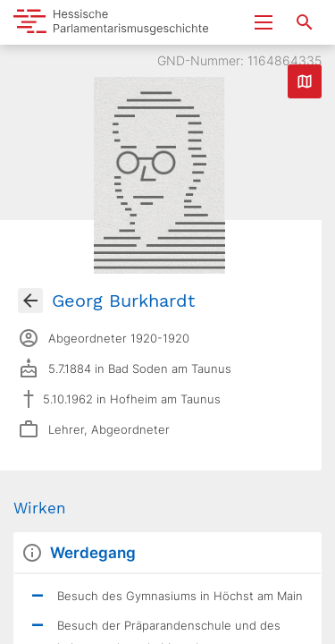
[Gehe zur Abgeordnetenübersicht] (30, 301)
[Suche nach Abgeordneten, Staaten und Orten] (305, 22)
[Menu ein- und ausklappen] (264, 22)
